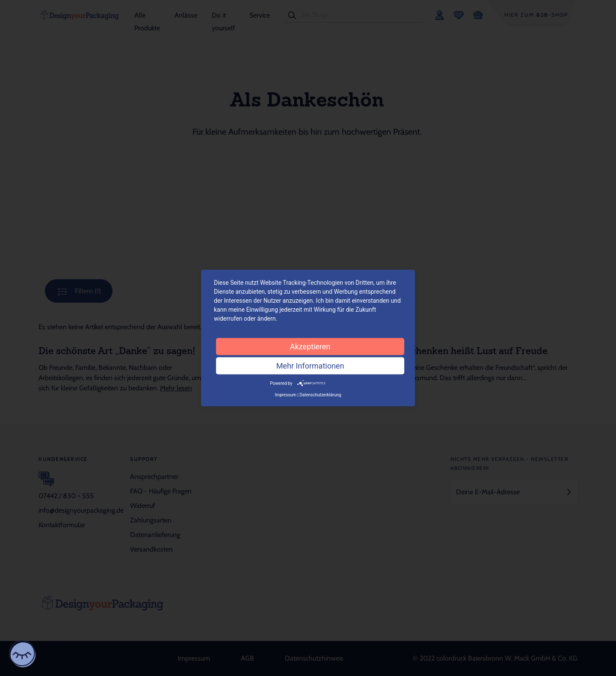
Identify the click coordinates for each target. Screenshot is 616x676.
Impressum (285, 395)
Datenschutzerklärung (320, 395)
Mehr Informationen (310, 365)
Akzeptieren (310, 346)
